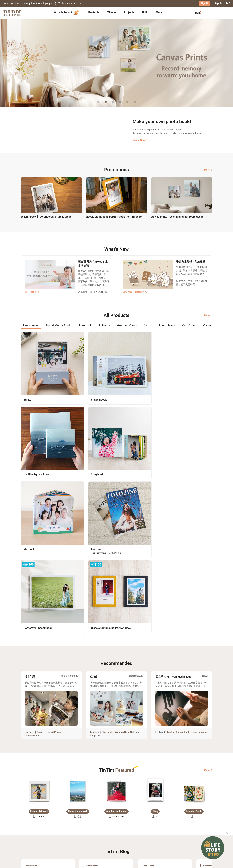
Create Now (140, 140)
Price (49, 837)
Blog (114, 837)
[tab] (94, 13)
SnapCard (95, 549)
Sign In (218, 3)
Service (86, 837)
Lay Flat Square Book (178, 545)
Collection (26, 832)
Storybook (107, 545)
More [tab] (159, 12)
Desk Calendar (200, 545)
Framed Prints (53, 545)
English (206, 863)
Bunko (40, 545)
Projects (129, 12)
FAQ (228, 3)
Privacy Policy (90, 842)
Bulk (145, 12)
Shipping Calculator (58, 832)
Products (94, 12)
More (208, 170)
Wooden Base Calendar (127, 545)
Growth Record (67, 12)
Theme (112, 12)
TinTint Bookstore (145, 832)
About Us (117, 832)
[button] (39, 603)
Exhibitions (27, 837)
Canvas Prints (32, 549)
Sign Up (205, 3)
